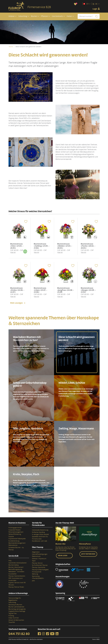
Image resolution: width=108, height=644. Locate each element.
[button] (12, 16)
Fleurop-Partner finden (16, 586)
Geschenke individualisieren (18, 562)
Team (34, 560)
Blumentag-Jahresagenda (17, 608)
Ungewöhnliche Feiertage (17, 611)
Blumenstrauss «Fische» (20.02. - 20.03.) (88, 246)
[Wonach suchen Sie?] (89, 16)
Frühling (11, 615)
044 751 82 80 (19, 633)
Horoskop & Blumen (15, 604)
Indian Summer (14, 617)
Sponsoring (36, 576)
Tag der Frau (13, 613)
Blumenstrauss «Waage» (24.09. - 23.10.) (89, 289)
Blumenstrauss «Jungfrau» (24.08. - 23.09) (65, 289)
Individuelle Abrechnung (40, 529)
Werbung (35, 573)
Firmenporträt (37, 571)
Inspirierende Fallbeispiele (17, 538)
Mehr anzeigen (16, 302)
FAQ (10, 560)
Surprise (11, 536)
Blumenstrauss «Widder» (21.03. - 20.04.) (65, 246)
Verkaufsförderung (15, 534)
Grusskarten (13, 573)
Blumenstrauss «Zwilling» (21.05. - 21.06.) (42, 246)
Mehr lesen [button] (63, 555)
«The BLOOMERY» (38, 578)
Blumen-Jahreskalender (16, 606)
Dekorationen (13, 545)
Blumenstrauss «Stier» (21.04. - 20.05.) (17, 246)
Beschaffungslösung (15, 569)
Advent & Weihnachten (16, 619)
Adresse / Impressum (39, 558)
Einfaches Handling (38, 532)
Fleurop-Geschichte (39, 567)
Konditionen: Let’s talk (40, 540)
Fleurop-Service (37, 562)
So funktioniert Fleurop (40, 565)
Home (11, 47)
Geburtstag (12, 602)
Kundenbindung (14, 540)
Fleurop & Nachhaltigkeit (40, 569)
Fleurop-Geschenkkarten (17, 575)
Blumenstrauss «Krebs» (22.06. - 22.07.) (18, 289)
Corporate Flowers (15, 529)
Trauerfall (12, 622)
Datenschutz (36, 556)
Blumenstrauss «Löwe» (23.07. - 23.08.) (41, 289)
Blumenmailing (14, 564)
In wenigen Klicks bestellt (40, 534)
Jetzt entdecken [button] (88, 553)
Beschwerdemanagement (17, 542)
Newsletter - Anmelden (16, 571)
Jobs (33, 580)
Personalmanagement (16, 531)
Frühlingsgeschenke (15, 527)
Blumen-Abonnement (16, 567)
